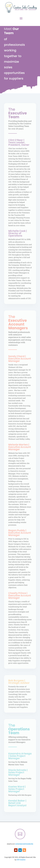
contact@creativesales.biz (24, 844)
